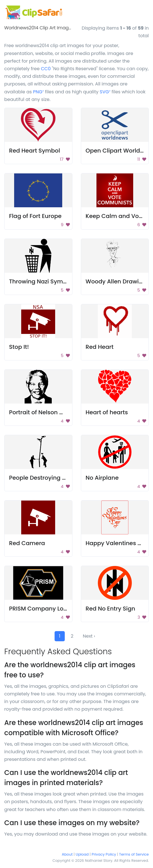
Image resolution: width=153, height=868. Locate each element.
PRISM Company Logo (40, 609)
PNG (38, 92)
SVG (105, 92)
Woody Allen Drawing (116, 281)
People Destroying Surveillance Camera (65, 478)
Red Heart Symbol (35, 151)
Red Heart (100, 347)
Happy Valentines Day (117, 543)
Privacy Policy (104, 854)
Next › (89, 636)
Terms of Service (134, 854)
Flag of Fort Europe (35, 216)
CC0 (46, 69)
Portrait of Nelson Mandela (47, 412)
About (67, 854)
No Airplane (102, 478)
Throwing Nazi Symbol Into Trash (55, 281)
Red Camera (27, 543)
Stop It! (19, 347)
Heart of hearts (107, 412)
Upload (82, 854)
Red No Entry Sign (110, 609)
